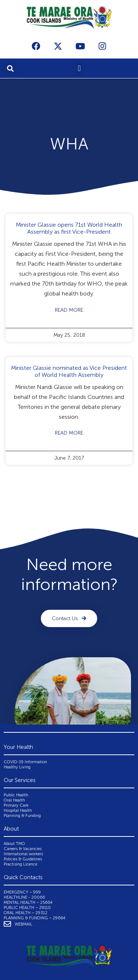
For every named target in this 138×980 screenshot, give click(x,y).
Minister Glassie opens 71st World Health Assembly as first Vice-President (69, 228)
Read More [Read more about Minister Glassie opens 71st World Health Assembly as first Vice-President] (69, 310)
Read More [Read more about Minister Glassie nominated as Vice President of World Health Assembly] (69, 433)
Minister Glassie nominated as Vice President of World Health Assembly (69, 371)
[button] (10, 68)
